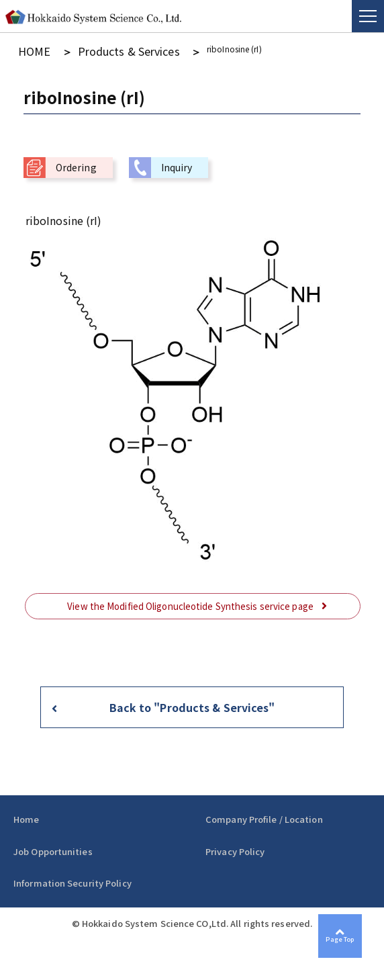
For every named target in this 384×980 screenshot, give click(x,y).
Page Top (356, 952)
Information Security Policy (73, 879)
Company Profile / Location (264, 815)
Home (26, 815)
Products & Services (97, 49)
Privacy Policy (235, 847)
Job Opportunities (53, 847)
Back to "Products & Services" (192, 703)
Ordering (76, 163)
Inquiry (177, 163)
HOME (29, 49)
